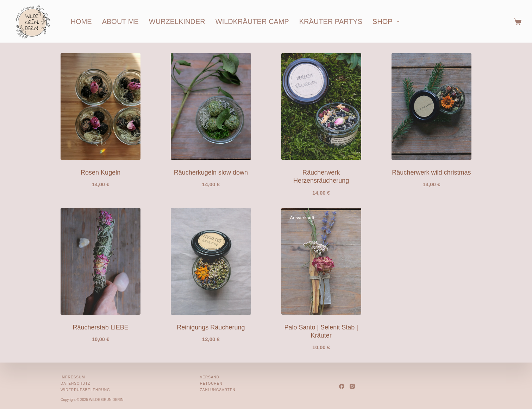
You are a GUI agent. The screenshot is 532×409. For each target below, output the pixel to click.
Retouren (211, 383)
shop (387, 21)
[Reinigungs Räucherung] (211, 261)
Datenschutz (76, 383)
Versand (210, 377)
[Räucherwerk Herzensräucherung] (321, 106)
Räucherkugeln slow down (211, 172)
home (81, 21)
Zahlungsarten (218, 390)
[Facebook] (342, 386)
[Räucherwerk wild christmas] (431, 106)
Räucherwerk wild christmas (431, 172)
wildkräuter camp (252, 21)
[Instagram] (352, 386)
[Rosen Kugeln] (101, 106)
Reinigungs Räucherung (211, 327)
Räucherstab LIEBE (101, 327)
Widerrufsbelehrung (85, 390)
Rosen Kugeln (101, 172)
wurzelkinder (177, 21)
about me (120, 21)
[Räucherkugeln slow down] (211, 106)
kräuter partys (331, 21)
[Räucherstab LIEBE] (101, 261)
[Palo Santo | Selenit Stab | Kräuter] (321, 261)
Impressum (73, 377)
